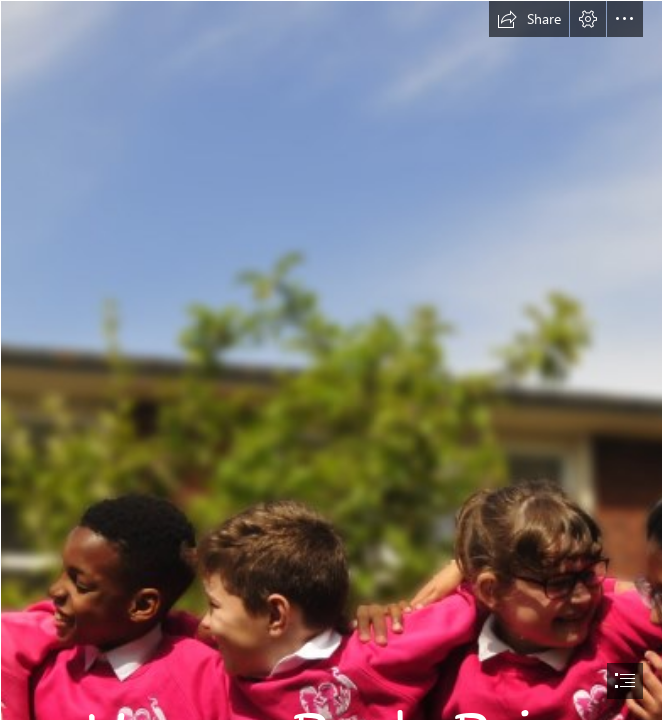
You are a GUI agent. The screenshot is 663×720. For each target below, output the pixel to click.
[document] (331, 360)
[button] (529, 19)
